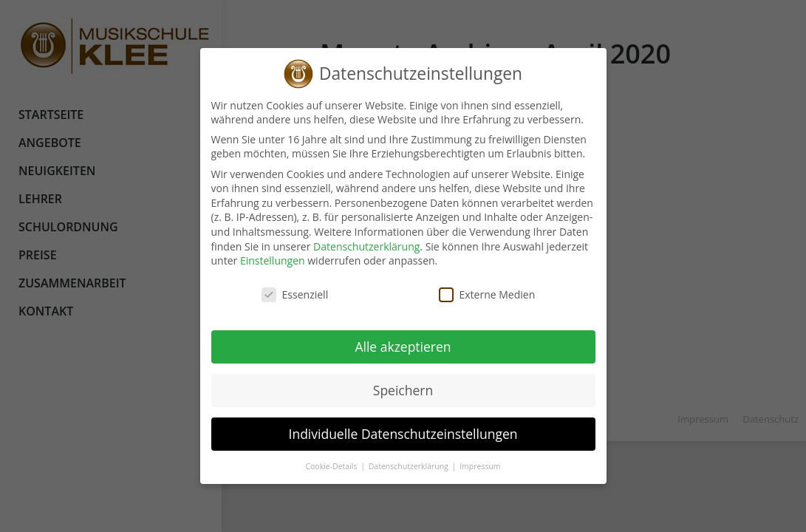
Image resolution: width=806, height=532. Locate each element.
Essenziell (294, 294)
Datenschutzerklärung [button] (409, 466)
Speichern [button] (402, 390)
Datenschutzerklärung (366, 246)
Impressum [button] (479, 466)
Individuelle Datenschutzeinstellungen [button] (403, 434)
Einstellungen (272, 260)
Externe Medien (486, 294)
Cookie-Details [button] (332, 466)
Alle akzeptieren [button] (403, 347)
